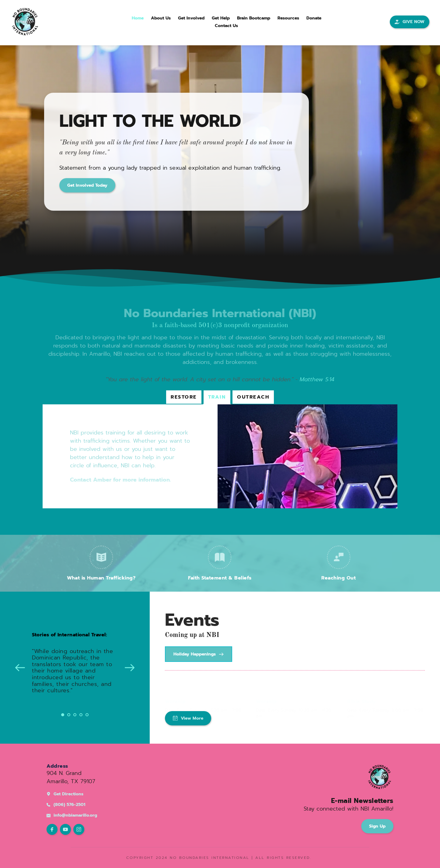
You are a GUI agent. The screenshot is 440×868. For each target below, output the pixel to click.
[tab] (184, 397)
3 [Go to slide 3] (75, 715)
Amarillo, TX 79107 (71, 781)
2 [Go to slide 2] (69, 715)
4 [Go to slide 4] (81, 715)
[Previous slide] (20, 668)
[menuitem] (138, 18)
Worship (175, 696)
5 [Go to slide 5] (87, 715)
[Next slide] (130, 668)
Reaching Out (339, 578)
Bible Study (362, 696)
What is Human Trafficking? (101, 578)
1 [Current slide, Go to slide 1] (63, 715)
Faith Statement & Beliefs (220, 578)
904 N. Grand (64, 773)
